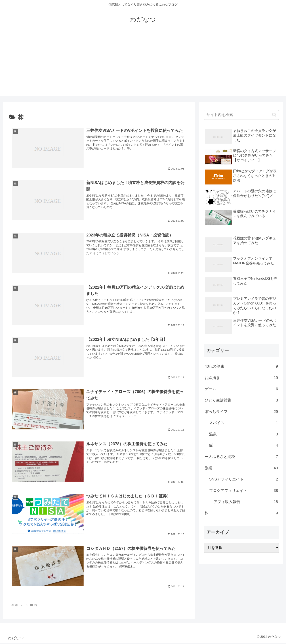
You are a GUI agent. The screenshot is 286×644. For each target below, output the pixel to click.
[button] (274, 115)
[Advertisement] (143, 65)
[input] (241, 115)
